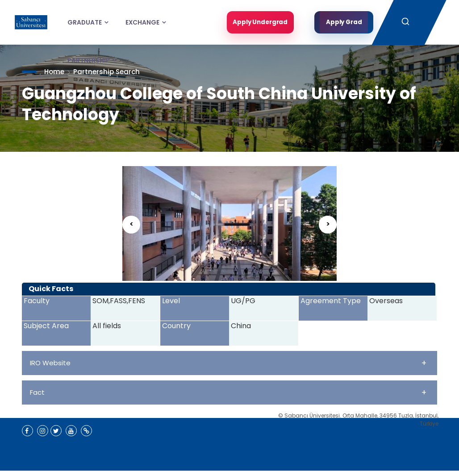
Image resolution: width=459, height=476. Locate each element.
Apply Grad (344, 22)
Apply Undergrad (259, 22)
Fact (228, 392)
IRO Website (228, 363)
